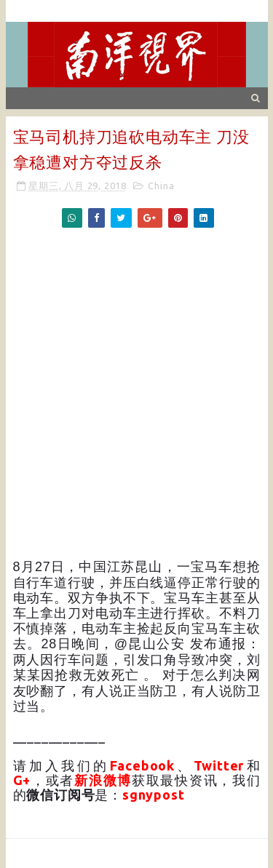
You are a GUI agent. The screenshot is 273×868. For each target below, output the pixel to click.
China (161, 186)
